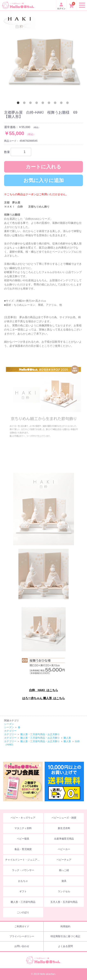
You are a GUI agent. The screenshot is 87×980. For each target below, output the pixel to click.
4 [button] (37, 104)
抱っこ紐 (64, 870)
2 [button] (25, 104)
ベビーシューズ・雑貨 (64, 818)
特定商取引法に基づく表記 (65, 936)
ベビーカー (64, 849)
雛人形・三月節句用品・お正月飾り (40, 734)
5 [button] (44, 104)
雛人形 (67, 738)
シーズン (9, 724)
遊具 (64, 881)
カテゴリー (10, 731)
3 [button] (31, 104)
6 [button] (50, 104)
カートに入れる (43, 167)
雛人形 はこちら (54, 698)
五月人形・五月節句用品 (64, 902)
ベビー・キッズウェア (23, 818)
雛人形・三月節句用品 (23, 902)
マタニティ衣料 (23, 828)
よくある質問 (65, 946)
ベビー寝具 (23, 839)
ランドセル (64, 891)
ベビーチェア (64, 860)
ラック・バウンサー (23, 870)
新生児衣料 (64, 828)
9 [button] (68, 104)
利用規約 (65, 926)
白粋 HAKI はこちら (44, 690)
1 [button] (19, 104)
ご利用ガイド (22, 926)
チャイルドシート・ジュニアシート (24, 860)
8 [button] (62, 104)
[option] (43, 55)
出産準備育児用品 (64, 839)
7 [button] (56, 104)
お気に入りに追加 (44, 180)
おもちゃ (23, 881)
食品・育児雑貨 (23, 849)
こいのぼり (23, 912)
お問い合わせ (22, 946)
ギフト (23, 891)
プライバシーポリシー (22, 936)
